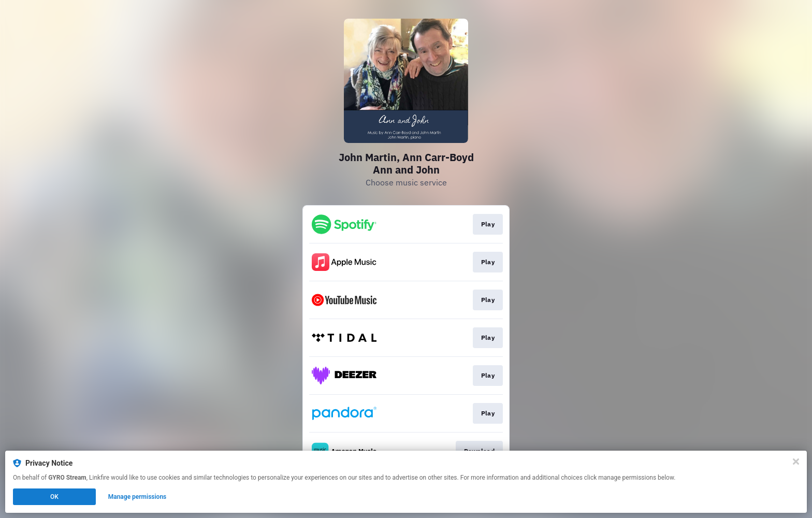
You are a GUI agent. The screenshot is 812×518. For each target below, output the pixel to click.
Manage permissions (137, 497)
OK (54, 497)
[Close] (796, 462)
